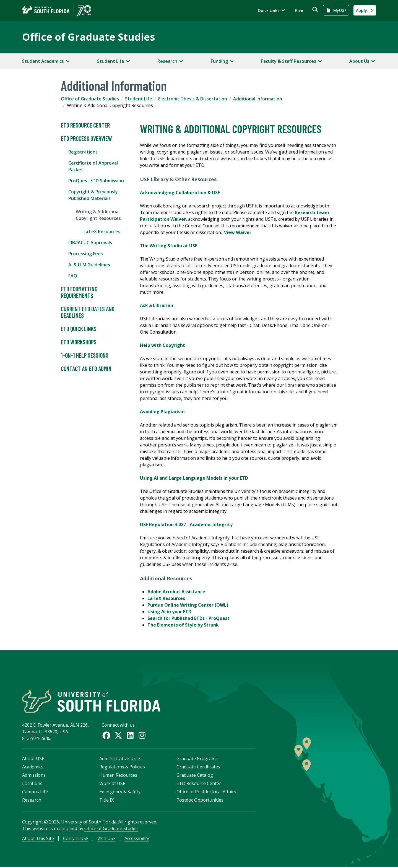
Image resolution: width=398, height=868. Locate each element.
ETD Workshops (79, 342)
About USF (33, 759)
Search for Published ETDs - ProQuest (188, 618)
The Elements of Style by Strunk (183, 625)
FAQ (73, 276)
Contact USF (76, 839)
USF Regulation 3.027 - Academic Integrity (186, 524)
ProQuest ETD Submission (96, 181)
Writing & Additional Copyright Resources (98, 215)
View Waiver (238, 232)
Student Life (139, 99)
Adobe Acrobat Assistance (176, 592)
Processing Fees (86, 254)
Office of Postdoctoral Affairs (206, 792)
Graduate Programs (197, 759)
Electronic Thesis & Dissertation (193, 99)
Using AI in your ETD (169, 612)
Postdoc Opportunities (200, 801)
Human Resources (118, 776)
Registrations (83, 152)
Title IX (106, 801)
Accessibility (137, 839)
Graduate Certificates (198, 768)
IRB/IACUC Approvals (90, 243)
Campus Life (35, 792)
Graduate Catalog (195, 776)
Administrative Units (120, 759)
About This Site (38, 839)
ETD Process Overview (86, 139)
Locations (32, 784)
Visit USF (106, 839)
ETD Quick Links (79, 329)
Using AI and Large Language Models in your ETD (194, 478)
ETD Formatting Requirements (79, 292)
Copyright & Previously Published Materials (93, 195)
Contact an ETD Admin (86, 369)
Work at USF (112, 784)
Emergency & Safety (120, 792)
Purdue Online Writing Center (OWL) (188, 605)
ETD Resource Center (85, 125)
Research (32, 801)
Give (299, 10)
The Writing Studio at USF (169, 246)
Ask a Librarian (157, 305)
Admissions (34, 776)
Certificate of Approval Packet (93, 166)
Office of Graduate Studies (89, 37)
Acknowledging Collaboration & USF (180, 193)
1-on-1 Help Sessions (85, 355)
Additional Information (258, 99)
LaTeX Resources (102, 232)
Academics (33, 768)
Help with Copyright (162, 345)
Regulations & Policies (122, 768)
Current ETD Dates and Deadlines (88, 312)
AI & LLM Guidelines (89, 265)
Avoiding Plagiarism (162, 412)
